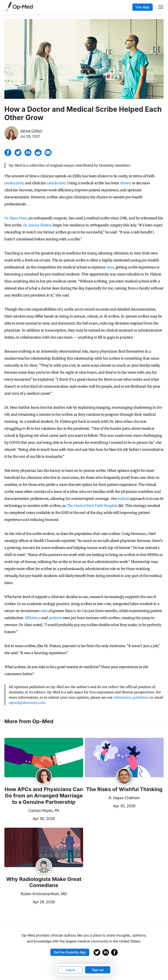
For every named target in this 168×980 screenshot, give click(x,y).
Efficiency (33, 618)
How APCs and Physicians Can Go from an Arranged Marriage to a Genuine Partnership (44, 796)
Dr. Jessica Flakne (37, 225)
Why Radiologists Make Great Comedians (44, 882)
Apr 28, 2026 (30, 902)
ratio (44, 611)
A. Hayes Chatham (124, 798)
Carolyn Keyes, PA (44, 811)
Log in (70, 970)
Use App (143, 7)
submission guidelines (131, 697)
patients (55, 618)
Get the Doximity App (70, 952)
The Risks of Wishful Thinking (124, 789)
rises (110, 267)
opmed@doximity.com (27, 703)
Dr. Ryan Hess (16, 218)
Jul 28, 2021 (30, 136)
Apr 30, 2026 (30, 818)
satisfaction (56, 183)
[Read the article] (44, 758)
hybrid (123, 499)
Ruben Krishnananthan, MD (44, 894)
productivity (14, 183)
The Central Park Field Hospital (92, 506)
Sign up (98, 970)
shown (126, 183)
